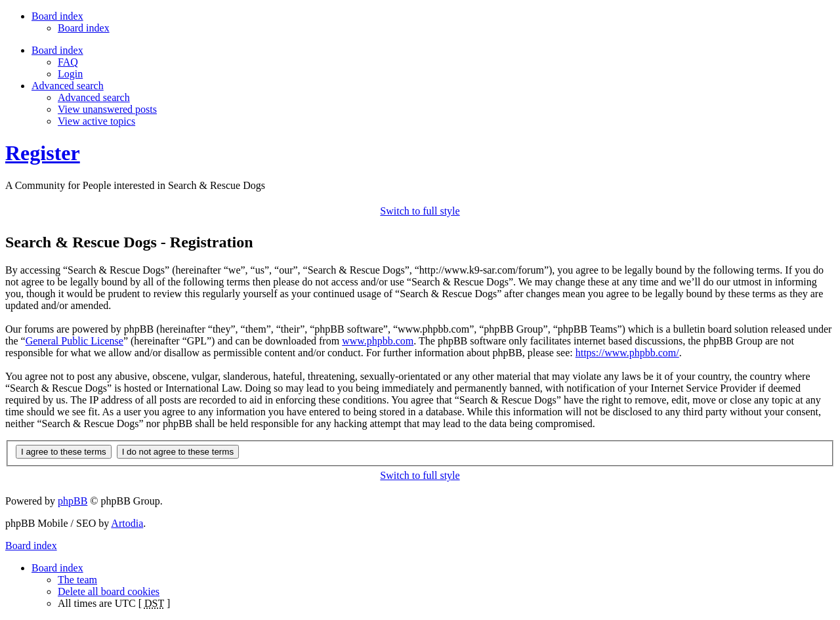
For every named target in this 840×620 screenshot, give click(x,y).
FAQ (68, 62)
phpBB (73, 501)
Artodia (127, 523)
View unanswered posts (107, 109)
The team (77, 580)
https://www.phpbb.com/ (627, 353)
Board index (84, 28)
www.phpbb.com (378, 341)
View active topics (96, 121)
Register (43, 153)
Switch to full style (420, 211)
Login (70, 74)
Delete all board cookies (109, 591)
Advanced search (94, 97)
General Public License (74, 341)
